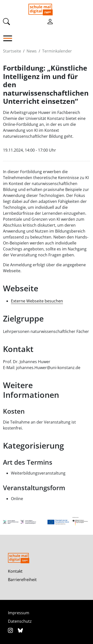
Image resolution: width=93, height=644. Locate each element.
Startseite (12, 51)
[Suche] (6, 21)
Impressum (19, 613)
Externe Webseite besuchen (37, 301)
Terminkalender (57, 51)
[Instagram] (11, 630)
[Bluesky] (20, 630)
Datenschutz (20, 621)
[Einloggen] (50, 21)
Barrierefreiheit (22, 580)
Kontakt (15, 571)
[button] (9, 38)
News (32, 51)
